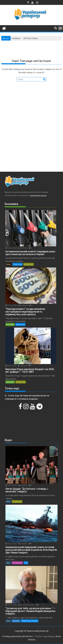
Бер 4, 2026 (11, 248)
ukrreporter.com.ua (38, 195)
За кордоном (17, 563)
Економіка (10, 324)
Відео (8, 502)
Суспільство (28, 264)
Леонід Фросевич (27, 605)
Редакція (23, 305)
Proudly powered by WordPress (17, 636)
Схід (26, 563)
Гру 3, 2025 (11, 366)
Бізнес (9, 264)
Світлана (23, 248)
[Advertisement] (31, 134)
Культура (16, 621)
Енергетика (18, 264)
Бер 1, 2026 (11, 605)
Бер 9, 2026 (11, 485)
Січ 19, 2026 (11, 305)
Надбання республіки (30, 621)
